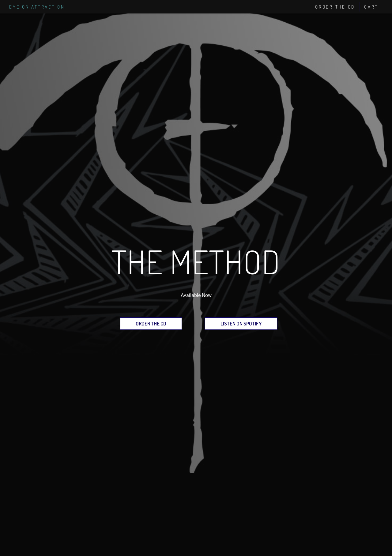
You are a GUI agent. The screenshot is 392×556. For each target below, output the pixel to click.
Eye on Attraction (37, 7)
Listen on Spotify (241, 323)
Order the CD (151, 323)
